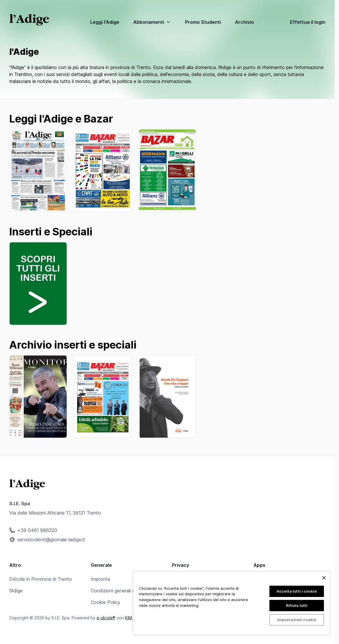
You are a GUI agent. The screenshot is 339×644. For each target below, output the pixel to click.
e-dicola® (106, 618)
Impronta (100, 579)
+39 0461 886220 (37, 530)
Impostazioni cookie (297, 620)
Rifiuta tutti (297, 605)
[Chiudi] (324, 578)
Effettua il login (308, 22)
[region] (231, 603)
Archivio (244, 22)
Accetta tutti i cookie (297, 591)
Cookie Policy (106, 602)
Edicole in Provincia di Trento (41, 579)
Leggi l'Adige (105, 22)
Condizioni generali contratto (122, 591)
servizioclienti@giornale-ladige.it (51, 540)
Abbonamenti (152, 22)
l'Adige (16, 591)
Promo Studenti (203, 22)
